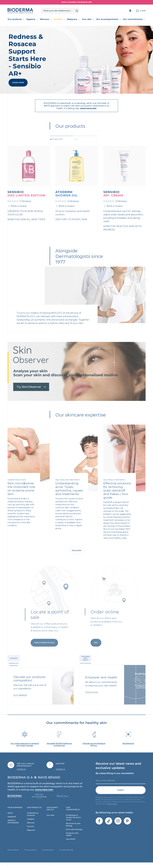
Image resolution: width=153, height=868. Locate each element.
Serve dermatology (74, 834)
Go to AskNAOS (20, 700)
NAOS (10, 818)
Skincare (44, 19)
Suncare (58, 19)
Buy (96, 652)
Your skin (87, 19)
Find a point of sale (44, 652)
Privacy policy (30, 855)
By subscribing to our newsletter (115, 778)
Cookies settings (66, 855)
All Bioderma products (33, 819)
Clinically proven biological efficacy (94, 749)
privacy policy (112, 809)
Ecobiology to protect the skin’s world (73, 822)
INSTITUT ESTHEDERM (13, 826)
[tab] (62, 144)
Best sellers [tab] (56, 144)
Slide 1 (85, 85)
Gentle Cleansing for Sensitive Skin (76, 2)
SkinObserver (128, 748)
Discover (76, 555)
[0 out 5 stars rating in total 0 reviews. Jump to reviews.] (19, 206)
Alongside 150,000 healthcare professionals (59, 749)
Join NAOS (71, 844)
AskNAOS (12, 822)
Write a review (19, 211)
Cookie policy (48, 855)
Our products (15, 19)
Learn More (18, 82)
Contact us (21, 774)
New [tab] (76, 144)
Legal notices (13, 855)
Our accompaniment (107, 19)
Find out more (91, 697)
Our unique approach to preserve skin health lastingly (25, 749)
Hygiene (31, 19)
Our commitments (133, 19)
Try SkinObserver (31, 392)
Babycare (72, 19)
